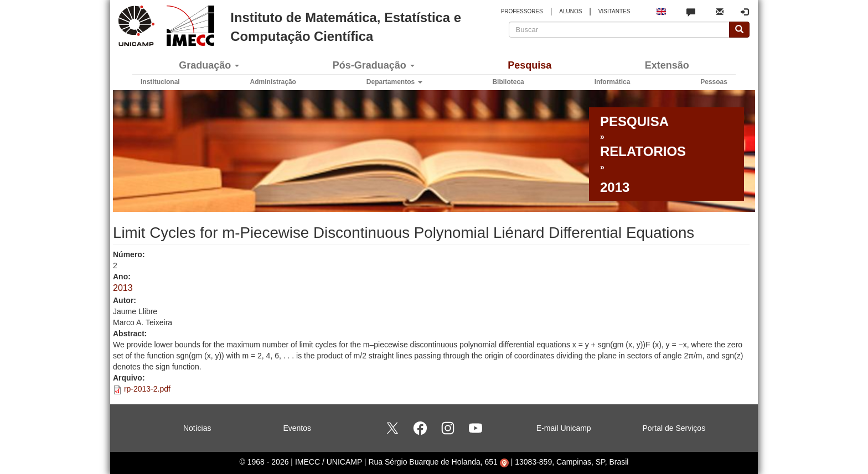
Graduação (209, 65)
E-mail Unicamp (564, 428)
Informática (613, 82)
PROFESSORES (522, 11)
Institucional (160, 82)
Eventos (297, 428)
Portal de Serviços (674, 428)
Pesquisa (529, 65)
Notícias (197, 428)
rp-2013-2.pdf (147, 389)
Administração (273, 82)
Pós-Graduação (374, 65)
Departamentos (394, 82)
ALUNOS (570, 11)
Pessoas (714, 82)
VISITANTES (614, 11)
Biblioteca (508, 82)
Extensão (667, 65)
